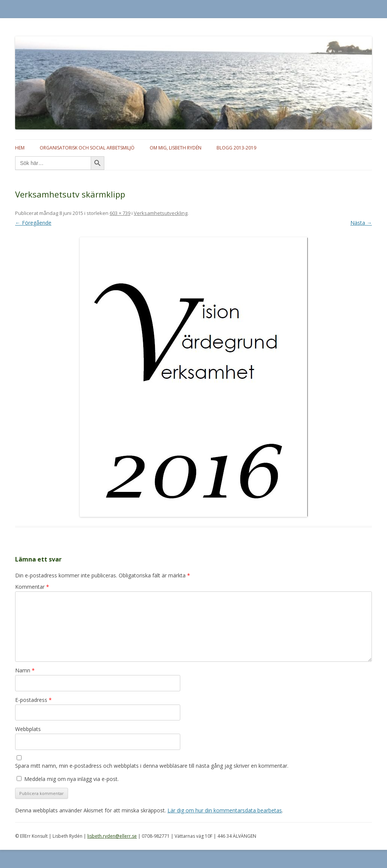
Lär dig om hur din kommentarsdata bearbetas (225, 810)
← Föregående (33, 223)
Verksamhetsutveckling (161, 213)
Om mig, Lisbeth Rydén (176, 148)
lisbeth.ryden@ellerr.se (112, 836)
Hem (20, 148)
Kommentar (32, 587)
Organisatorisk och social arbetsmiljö (87, 148)
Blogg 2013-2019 (236, 148)
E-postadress (33, 700)
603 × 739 (120, 213)
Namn (25, 670)
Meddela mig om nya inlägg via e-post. (71, 779)
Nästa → (361, 223)
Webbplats (28, 729)
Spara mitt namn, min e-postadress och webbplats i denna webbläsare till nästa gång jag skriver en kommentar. (152, 766)
